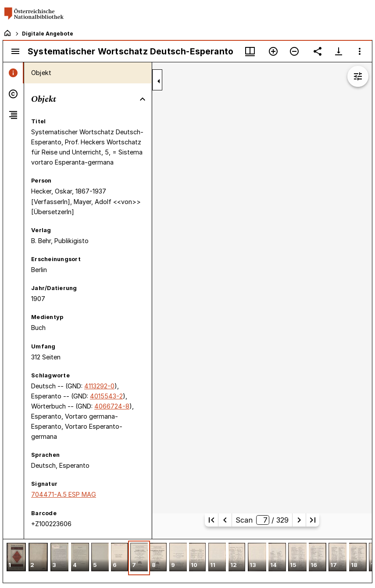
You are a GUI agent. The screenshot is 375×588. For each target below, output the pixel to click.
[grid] (187, 561)
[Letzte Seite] (313, 520)
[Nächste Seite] (299, 520)
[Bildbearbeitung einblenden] (358, 76)
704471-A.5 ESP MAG (64, 494)
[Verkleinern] (294, 51)
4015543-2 (106, 396)
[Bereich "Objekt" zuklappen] (143, 99)
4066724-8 (112, 406)
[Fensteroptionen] (360, 51)
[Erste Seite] (211, 520)
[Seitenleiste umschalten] (15, 51)
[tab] (13, 73)
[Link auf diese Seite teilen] (318, 51)
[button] (16, 558)
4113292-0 (99, 386)
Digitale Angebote (48, 34)
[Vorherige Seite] (225, 520)
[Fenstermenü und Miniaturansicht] (250, 51)
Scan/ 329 (262, 520)
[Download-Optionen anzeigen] (339, 51)
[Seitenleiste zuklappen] (159, 81)
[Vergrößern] (273, 51)
